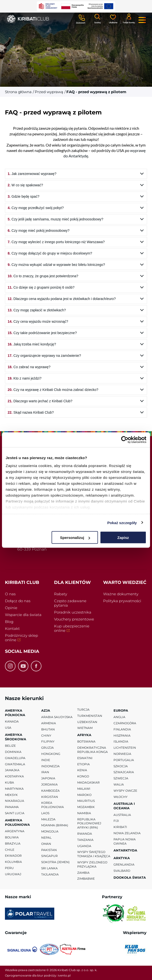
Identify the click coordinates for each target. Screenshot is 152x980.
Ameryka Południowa (17, 822)
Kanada (12, 721)
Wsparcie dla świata (23, 615)
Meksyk (11, 795)
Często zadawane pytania (70, 603)
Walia (119, 784)
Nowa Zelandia (127, 833)
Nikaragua (15, 801)
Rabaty (61, 594)
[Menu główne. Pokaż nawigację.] (142, 20)
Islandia (121, 741)
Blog (9, 622)
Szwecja (121, 778)
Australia (122, 815)
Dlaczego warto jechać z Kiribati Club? (40, 401)
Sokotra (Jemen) (55, 862)
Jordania (49, 784)
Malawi (84, 788)
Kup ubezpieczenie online (72, 629)
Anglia (119, 717)
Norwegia (122, 754)
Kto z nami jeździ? (25, 378)
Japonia (48, 778)
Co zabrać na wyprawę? (29, 367)
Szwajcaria (124, 772)
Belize (10, 746)
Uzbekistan (87, 722)
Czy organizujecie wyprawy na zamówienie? (44, 356)
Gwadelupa (15, 758)
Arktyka (122, 858)
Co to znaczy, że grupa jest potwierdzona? (43, 276)
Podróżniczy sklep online (21, 638)
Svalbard (122, 870)
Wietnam (85, 728)
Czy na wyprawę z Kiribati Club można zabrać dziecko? (53, 390)
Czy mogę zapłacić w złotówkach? (37, 310)
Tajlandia (50, 874)
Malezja (48, 819)
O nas (10, 594)
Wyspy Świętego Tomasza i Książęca (94, 854)
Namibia (84, 813)
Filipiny (48, 741)
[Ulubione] (113, 19)
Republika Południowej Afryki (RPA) (89, 823)
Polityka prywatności (122, 601)
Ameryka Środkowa (16, 737)
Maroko (84, 795)
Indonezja (50, 766)
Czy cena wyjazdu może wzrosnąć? (38, 321)
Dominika (13, 752)
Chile (10, 849)
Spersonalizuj (75, 538)
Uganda (84, 846)
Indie (46, 760)
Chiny (46, 735)
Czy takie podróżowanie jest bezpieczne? (42, 333)
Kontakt (12, 628)
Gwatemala (15, 764)
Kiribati (120, 827)
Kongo (83, 776)
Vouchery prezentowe (74, 619)
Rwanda (85, 834)
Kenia (82, 770)
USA (8, 728)
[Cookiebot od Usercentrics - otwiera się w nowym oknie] (125, 440)
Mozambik (86, 807)
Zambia (83, 872)
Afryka (84, 735)
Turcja (83, 710)
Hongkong (51, 754)
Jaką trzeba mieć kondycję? (32, 344)
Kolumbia (13, 862)
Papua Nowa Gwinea (125, 841)
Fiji (116, 821)
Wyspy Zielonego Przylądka (92, 864)
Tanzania (85, 840)
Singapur (49, 856)
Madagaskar (88, 782)
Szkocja (121, 766)
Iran (45, 772)
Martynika (14, 789)
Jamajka (12, 770)
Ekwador (13, 856)
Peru (9, 868)
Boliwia (12, 837)
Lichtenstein (125, 748)
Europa (121, 710)
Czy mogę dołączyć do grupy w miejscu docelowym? (50, 253)
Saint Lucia (15, 813)
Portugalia (124, 760)
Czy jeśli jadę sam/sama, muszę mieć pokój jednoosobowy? (56, 219)
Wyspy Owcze (125, 790)
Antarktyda (125, 850)
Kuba (9, 782)
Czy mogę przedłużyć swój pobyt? (36, 208)
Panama (12, 807)
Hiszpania (122, 735)
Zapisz (123, 538)
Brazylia (13, 843)
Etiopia (84, 764)
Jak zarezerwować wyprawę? (32, 174)
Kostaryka (14, 776)
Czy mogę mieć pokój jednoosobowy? (39, 231)
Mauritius (86, 801)
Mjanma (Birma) (55, 825)
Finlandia (122, 729)
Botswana (86, 741)
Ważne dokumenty (121, 594)
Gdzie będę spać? (23, 196)
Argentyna (15, 831)
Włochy (121, 797)
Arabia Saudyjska (57, 717)
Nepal (46, 838)
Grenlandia (124, 864)
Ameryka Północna (15, 713)
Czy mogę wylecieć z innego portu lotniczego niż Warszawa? (56, 242)
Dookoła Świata (130, 877)
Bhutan (48, 729)
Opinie (11, 608)
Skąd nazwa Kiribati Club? (31, 412)
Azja (46, 710)
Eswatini (85, 758)
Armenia (49, 723)
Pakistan (49, 850)
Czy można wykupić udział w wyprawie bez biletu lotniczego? (56, 265)
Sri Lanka (49, 868)
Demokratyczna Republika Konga (93, 750)
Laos (45, 813)
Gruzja (47, 748)
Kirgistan (50, 797)
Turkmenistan (90, 715)
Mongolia (50, 831)
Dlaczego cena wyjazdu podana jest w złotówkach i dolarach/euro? (62, 299)
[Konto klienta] (129, 18)
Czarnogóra (125, 723)
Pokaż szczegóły (122, 522)
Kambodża (50, 790)
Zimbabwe (86, 879)
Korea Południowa (53, 805)
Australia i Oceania (124, 806)
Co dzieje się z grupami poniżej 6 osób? (41, 287)
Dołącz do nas (18, 601)
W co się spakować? (25, 185)
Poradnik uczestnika (73, 612)
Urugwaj (13, 874)
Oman (46, 844)
